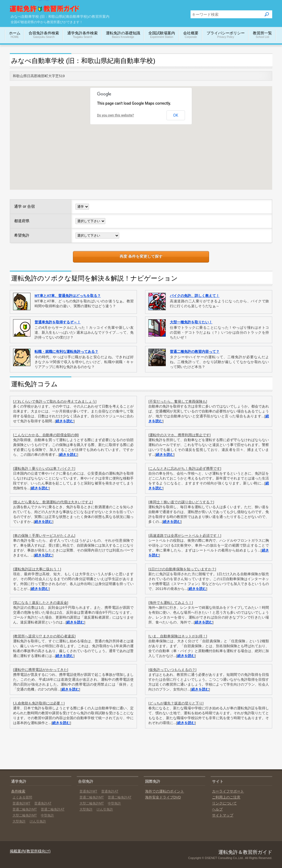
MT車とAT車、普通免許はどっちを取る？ (68, 296)
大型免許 (19, 821)
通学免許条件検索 (82, 35)
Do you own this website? (116, 115)
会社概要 (191, 35)
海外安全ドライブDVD (163, 797)
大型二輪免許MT (25, 815)
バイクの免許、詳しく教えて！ (195, 296)
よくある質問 (22, 797)
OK (176, 115)
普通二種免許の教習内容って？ (195, 352)
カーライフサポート (228, 791)
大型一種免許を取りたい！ (191, 322)
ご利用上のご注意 (226, 797)
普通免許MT (21, 803)
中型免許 (47, 815)
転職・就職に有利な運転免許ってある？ (66, 352)
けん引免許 (38, 821)
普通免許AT (43, 803)
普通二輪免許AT (53, 809)
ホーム (15, 35)
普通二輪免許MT (25, 809)
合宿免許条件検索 (44, 35)
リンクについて (224, 803)
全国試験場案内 (162, 35)
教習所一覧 (262, 35)
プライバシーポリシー (226, 35)
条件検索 (18, 791)
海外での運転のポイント (165, 791)
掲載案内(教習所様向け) (30, 851)
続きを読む (65, 421)
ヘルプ (217, 809)
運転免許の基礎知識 (123, 35)
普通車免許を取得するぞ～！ (58, 322)
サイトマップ (223, 815)
